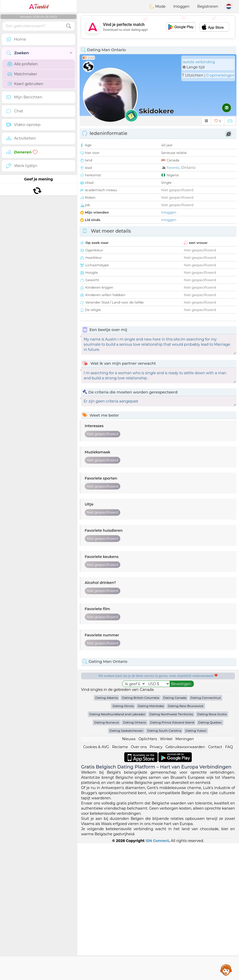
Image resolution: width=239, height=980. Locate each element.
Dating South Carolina (164, 867)
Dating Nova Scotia (212, 851)
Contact (215, 884)
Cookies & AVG (96, 884)
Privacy (156, 884)
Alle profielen (22, 64)
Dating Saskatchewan (126, 867)
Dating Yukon (196, 867)
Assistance (226, 970)
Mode (157, 6)
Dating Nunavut (107, 859)
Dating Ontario (135, 859)
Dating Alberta (107, 834)
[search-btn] (69, 26)
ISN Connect (157, 977)
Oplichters (148, 876)
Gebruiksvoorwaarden (185, 884)
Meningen (185, 876)
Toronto (173, 168)
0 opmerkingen (220, 75)
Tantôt (39, 6)
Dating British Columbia (141, 834)
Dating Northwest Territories (171, 851)
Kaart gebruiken (25, 84)
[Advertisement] (158, 27)
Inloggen (181, 6)
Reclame (120, 884)
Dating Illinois (123, 843)
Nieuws (129, 876)
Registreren (208, 6)
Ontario (188, 167)
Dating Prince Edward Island (172, 859)
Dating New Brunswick (186, 843)
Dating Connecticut (206, 834)
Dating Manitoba (151, 843)
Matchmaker (22, 74)
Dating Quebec (210, 859)
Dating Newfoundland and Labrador (117, 851)
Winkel (166, 876)
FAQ (229, 884)
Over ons (139, 884)
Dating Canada (175, 834)
